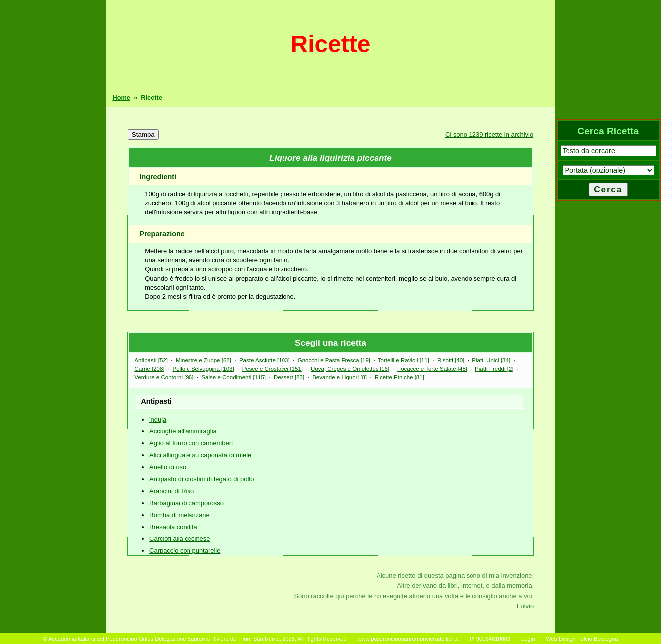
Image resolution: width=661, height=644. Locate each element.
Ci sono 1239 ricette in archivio (489, 135)
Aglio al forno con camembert (191, 443)
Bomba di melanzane (180, 515)
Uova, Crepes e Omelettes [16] (350, 369)
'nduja (158, 419)
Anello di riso (168, 467)
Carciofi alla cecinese (180, 539)
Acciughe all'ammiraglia (183, 431)
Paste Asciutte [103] (265, 360)
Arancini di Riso (172, 491)
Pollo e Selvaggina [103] (203, 369)
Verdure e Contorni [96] (164, 377)
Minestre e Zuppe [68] (203, 360)
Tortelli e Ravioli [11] (404, 360)
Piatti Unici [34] (491, 360)
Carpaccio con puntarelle (185, 551)
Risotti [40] (451, 360)
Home (121, 97)
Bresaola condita (173, 527)
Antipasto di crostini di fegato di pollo (201, 479)
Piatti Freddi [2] (494, 369)
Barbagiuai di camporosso (187, 503)
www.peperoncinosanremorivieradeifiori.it (408, 639)
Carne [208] (149, 369)
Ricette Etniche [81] (399, 377)
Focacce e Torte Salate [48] (432, 369)
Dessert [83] (289, 377)
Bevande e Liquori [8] (339, 377)
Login (528, 639)
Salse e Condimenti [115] (234, 377)
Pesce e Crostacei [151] (273, 369)
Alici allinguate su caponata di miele (200, 455)
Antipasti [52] (151, 360)
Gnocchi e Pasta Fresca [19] (334, 360)
